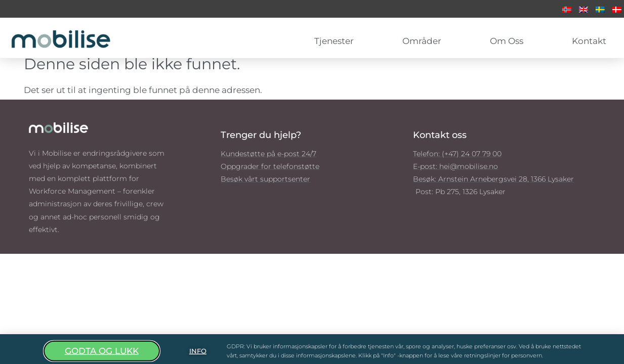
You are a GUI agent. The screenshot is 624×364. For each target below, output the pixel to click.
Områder (424, 41)
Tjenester (337, 41)
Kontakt (589, 41)
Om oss (509, 41)
